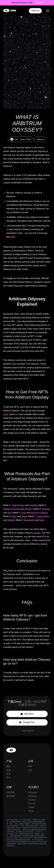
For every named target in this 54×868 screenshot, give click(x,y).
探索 (9, 770)
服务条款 (43, 844)
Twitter (31, 807)
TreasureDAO (43, 516)
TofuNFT (29, 509)
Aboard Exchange (12, 509)
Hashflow (34, 505)
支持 (30, 770)
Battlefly (11, 520)
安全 (9, 774)
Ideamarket (29, 520)
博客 (30, 766)
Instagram (33, 792)
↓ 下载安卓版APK (27, 731)
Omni (6, 414)
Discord (32, 803)
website (37, 533)
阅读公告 (40, 3)
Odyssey (40, 139)
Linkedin (32, 800)
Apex (10, 513)
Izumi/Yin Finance (39, 513)
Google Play (27, 722)
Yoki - (21, 139)
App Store (27, 714)
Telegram (32, 796)
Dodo (14, 516)
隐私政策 (11, 792)
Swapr (24, 516)
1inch (24, 513)
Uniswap (46, 509)
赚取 (9, 766)
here (13, 237)
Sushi (42, 520)
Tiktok (31, 811)
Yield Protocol (18, 505)
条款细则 (11, 796)
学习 (9, 778)
